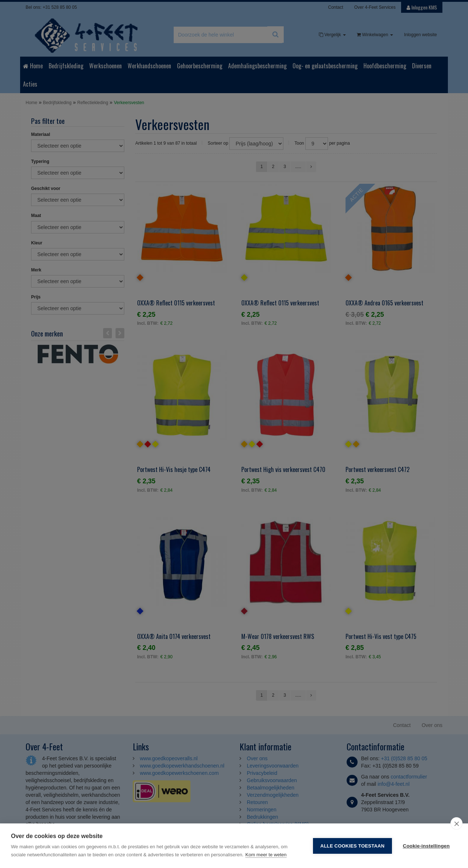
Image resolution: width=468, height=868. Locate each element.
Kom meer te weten (266, 855)
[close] (456, 823)
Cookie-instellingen (426, 846)
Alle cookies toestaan (352, 846)
